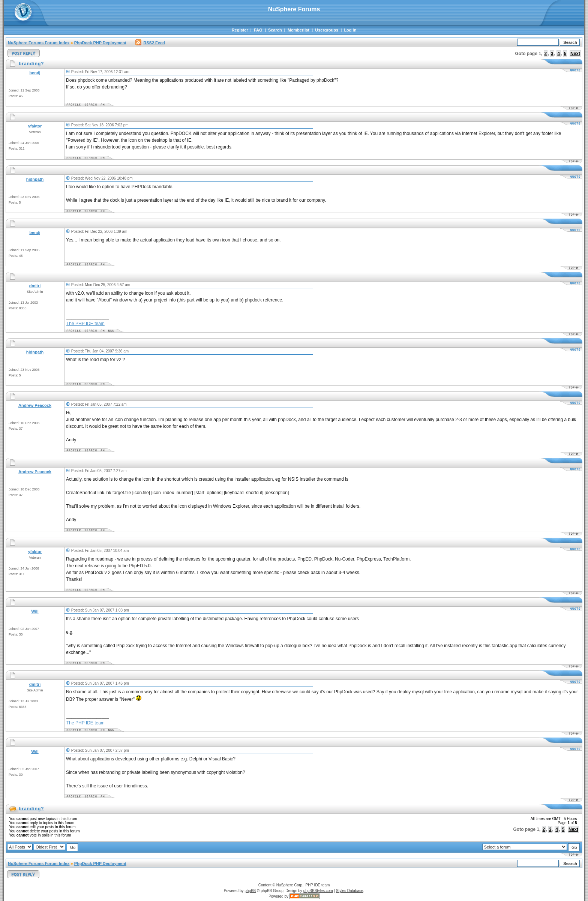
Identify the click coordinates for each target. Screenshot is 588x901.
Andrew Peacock (35, 405)
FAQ (258, 30)
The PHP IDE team (85, 324)
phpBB (250, 891)
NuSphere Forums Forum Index (39, 43)
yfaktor (35, 126)
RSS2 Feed (150, 43)
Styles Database (350, 891)
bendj (35, 73)
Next (575, 54)
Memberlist (298, 30)
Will (35, 611)
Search (275, 30)
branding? (31, 809)
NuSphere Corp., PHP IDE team (303, 885)
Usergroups (327, 30)
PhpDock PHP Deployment (100, 43)
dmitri (35, 286)
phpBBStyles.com (318, 891)
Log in (350, 30)
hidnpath (35, 179)
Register (240, 30)
